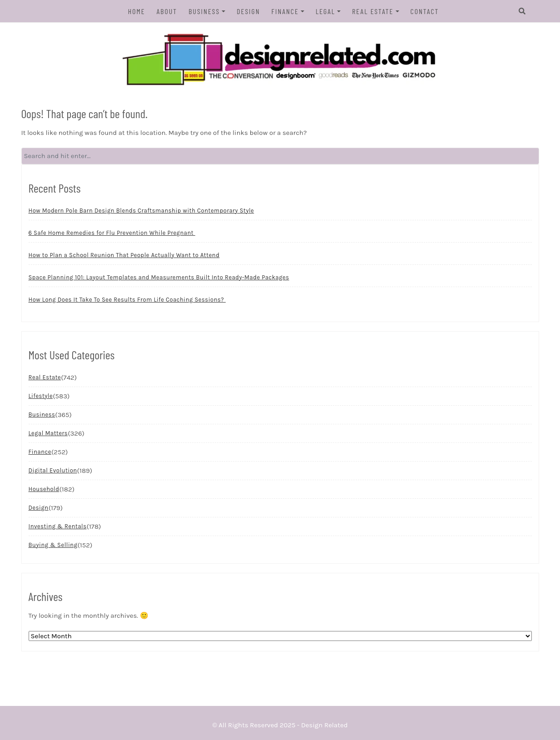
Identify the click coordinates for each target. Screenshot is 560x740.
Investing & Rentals (58, 526)
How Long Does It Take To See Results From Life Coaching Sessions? (127, 300)
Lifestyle (41, 396)
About (167, 11)
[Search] (522, 11)
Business (204, 11)
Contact (425, 11)
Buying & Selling (53, 545)
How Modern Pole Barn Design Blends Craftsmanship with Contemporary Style (141, 211)
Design (248, 11)
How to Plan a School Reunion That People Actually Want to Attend (124, 255)
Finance (285, 11)
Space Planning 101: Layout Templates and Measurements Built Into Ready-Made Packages (159, 277)
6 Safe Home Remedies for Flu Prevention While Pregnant (112, 233)
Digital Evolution (53, 470)
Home (137, 11)
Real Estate (373, 11)
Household (44, 489)
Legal (325, 11)
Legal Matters (48, 433)
